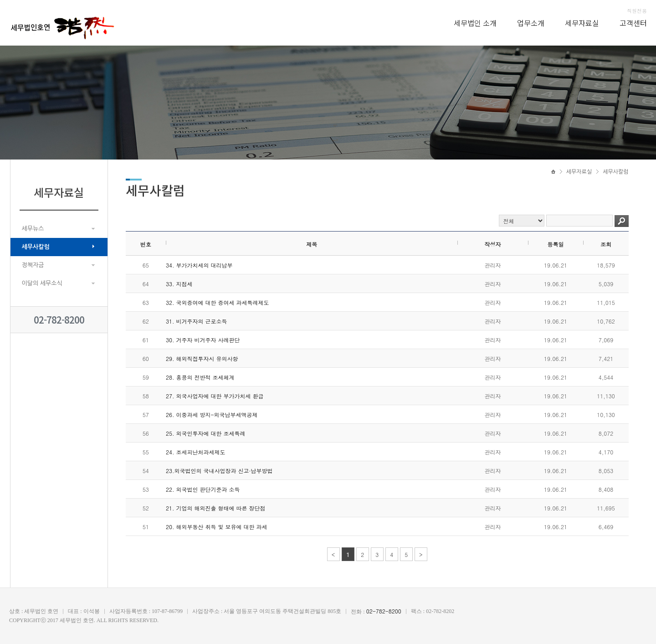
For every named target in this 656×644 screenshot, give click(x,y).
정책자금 (33, 265)
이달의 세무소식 (42, 283)
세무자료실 (582, 23)
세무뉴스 (33, 229)
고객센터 (633, 23)
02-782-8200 (59, 320)
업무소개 (531, 23)
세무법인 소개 (475, 23)
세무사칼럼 (36, 247)
